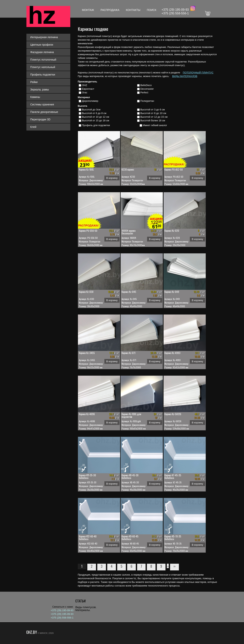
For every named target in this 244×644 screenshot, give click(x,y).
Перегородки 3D (40, 119)
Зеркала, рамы (40, 90)
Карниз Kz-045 (129, 292)
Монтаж (88, 10)
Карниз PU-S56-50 (88, 231)
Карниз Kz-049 (172, 292)
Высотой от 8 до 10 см (153, 113)
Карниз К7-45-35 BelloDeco (173, 476)
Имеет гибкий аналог (155, 125)
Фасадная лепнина (42, 52)
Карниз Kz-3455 (87, 353)
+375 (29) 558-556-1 (175, 13)
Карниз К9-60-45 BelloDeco (130, 538)
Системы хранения (42, 104)
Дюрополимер (90, 101)
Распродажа (110, 10)
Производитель (87, 82)
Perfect (144, 92)
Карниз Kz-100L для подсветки (131, 415)
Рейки (34, 82)
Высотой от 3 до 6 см (153, 110)
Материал (84, 97)
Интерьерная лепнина (44, 37)
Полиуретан (147, 101)
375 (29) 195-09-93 (176, 10)
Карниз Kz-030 (86, 292)
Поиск (152, 10)
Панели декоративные (44, 112)
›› (174, 566)
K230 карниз (128, 169)
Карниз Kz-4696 (87, 414)
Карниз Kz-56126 (173, 414)
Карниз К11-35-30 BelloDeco (87, 476)
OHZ (85, 85)
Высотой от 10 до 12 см (96, 117)
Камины (35, 97)
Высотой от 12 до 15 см (154, 117)
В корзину (112, 178)
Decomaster (147, 89)
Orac (85, 92)
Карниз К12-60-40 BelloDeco (88, 538)
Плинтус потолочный (43, 60)
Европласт (88, 89)
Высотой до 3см (91, 110)
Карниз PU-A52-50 (174, 169)
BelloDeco (146, 85)
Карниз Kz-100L (86, 169)
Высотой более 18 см (153, 120)
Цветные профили (42, 45)
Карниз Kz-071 (129, 353)
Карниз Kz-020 (172, 231)
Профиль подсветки (43, 75)
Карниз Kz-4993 (172, 353)
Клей (33, 127)
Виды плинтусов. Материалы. (86, 609)
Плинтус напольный (43, 67)
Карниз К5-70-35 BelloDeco (173, 538)
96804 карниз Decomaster (129, 232)
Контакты (133, 10)
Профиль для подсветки (96, 125)
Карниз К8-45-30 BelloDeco (130, 476)
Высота (82, 106)
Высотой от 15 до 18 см (96, 120)
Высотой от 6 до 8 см (94, 113)
